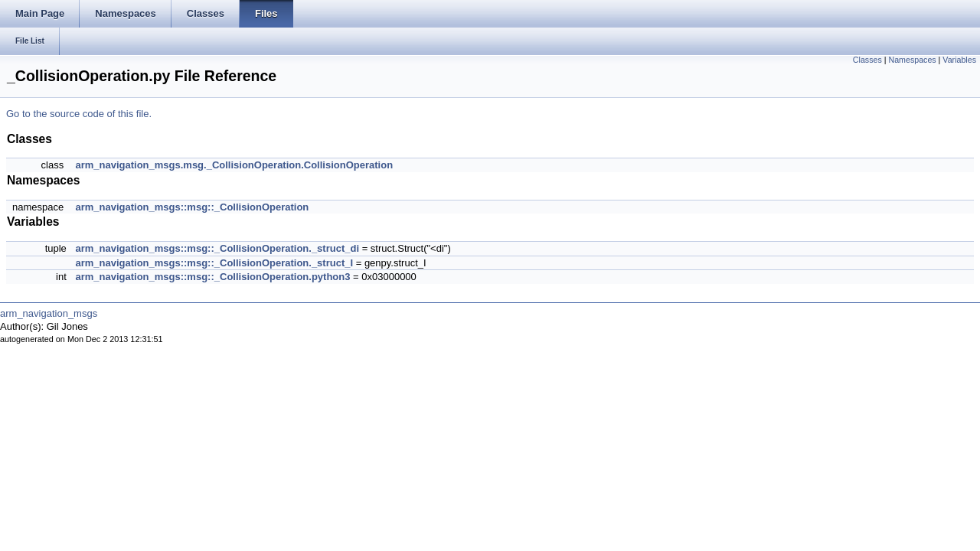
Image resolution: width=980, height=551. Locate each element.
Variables (959, 60)
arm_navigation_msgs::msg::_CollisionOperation (192, 207)
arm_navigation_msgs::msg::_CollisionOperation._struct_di (217, 248)
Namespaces (912, 60)
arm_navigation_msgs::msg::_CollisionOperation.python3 (212, 277)
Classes (867, 60)
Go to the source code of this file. (79, 114)
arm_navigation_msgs (49, 313)
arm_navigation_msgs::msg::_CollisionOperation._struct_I (214, 263)
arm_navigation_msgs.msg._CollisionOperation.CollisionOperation (234, 165)
